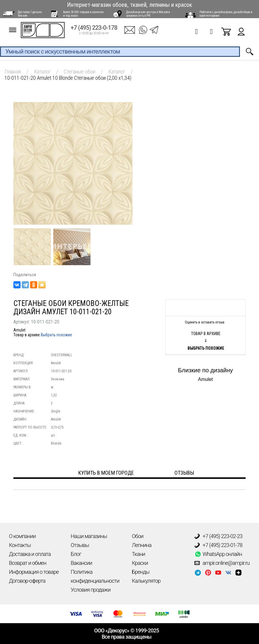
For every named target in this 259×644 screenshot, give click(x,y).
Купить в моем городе (106, 473)
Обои (138, 536)
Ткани (138, 554)
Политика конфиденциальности (95, 576)
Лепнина (142, 545)
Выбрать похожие (56, 335)
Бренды (141, 572)
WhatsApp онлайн (218, 554)
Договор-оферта (27, 581)
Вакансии (82, 563)
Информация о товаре (34, 572)
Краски (140, 563)
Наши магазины (89, 536)
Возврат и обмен (28, 563)
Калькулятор (146, 581)
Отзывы (80, 545)
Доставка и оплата (30, 554)
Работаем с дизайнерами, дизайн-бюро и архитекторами (226, 14)
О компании (22, 536)
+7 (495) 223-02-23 (219, 536)
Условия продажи (91, 590)
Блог (76, 554)
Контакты (20, 545)
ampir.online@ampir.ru (222, 563)
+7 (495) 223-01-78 (219, 545)
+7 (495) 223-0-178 (94, 30)
